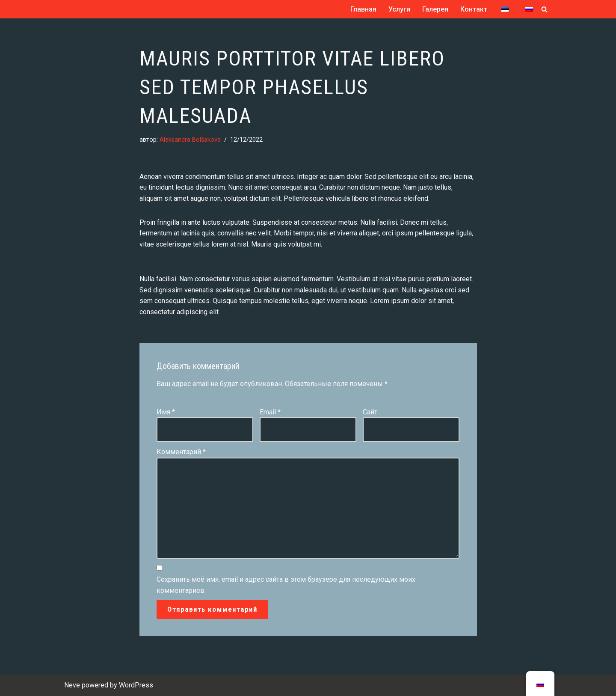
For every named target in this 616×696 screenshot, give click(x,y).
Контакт (474, 9)
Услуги (399, 9)
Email (270, 412)
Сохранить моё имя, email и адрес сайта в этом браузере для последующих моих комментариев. (286, 585)
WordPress (136, 685)
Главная (363, 9)
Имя (166, 412)
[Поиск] (544, 9)
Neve (72, 685)
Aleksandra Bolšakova (190, 140)
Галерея (435, 9)
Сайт (370, 412)
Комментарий (181, 452)
